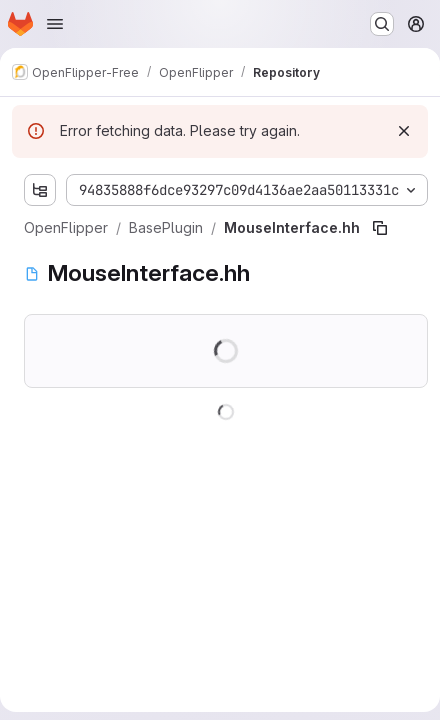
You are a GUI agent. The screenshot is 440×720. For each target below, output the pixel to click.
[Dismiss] (404, 131)
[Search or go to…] (382, 24)
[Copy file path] (380, 228)
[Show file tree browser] (40, 190)
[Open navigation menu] (55, 24)
